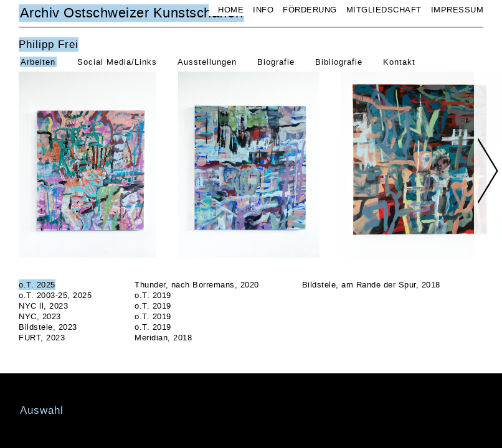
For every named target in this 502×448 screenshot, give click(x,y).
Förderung (310, 10)
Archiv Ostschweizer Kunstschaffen (132, 13)
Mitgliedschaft (384, 10)
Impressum (457, 10)
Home (231, 10)
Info (263, 10)
